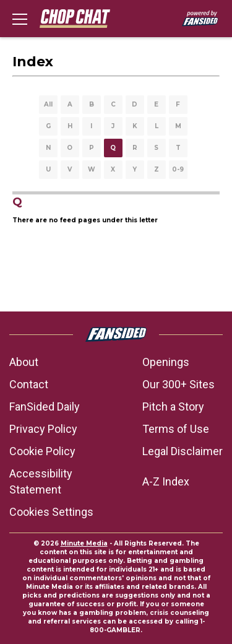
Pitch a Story (173, 407)
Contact (29, 384)
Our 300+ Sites (178, 384)
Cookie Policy (42, 451)
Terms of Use (176, 429)
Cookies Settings (51, 512)
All (48, 104)
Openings (166, 362)
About (24, 362)
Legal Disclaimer (183, 451)
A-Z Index (166, 481)
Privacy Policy (43, 429)
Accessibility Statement (41, 481)
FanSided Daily (45, 407)
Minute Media (84, 543)
